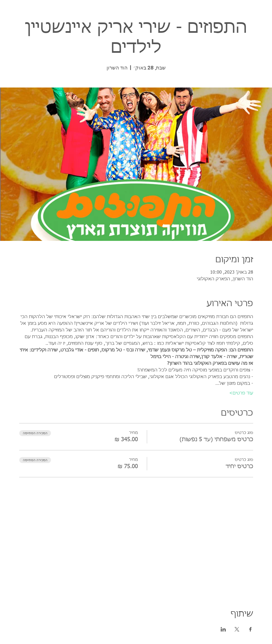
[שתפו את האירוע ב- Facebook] (250, 629)
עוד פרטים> (241, 393)
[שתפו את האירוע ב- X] (237, 629)
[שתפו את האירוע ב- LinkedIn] (223, 629)
